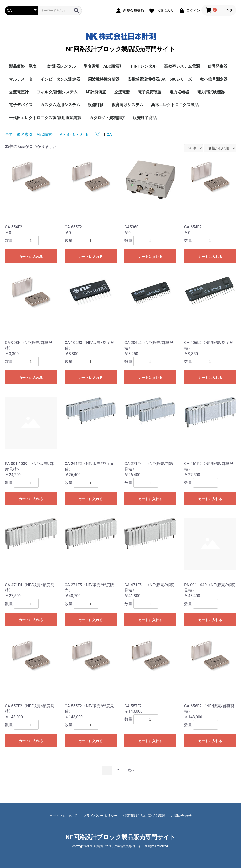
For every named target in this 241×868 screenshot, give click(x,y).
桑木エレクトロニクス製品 (175, 105)
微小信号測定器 (214, 79)
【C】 (97, 134)
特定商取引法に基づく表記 (144, 816)
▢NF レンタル (144, 66)
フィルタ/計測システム (57, 92)
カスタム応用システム (60, 105)
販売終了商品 (145, 118)
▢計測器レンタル (60, 66)
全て (9, 134)
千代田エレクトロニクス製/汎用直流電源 (45, 118)
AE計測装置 (96, 92)
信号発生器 (218, 66)
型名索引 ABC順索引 (103, 66)
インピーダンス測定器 (60, 79)
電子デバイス (21, 105)
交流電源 (122, 92)
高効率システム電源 (182, 66)
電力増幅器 (179, 92)
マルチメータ (21, 79)
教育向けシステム (127, 105)
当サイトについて (63, 816)
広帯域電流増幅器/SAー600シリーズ (160, 79)
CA (109, 134)
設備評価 (96, 105)
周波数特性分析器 (104, 79)
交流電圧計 (19, 92)
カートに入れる (31, 257)
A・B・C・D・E (74, 134)
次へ (131, 770)
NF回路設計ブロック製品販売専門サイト (120, 41)
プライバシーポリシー (100, 816)
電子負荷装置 (150, 92)
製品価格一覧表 (23, 66)
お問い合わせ (181, 816)
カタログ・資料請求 (107, 118)
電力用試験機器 (211, 92)
